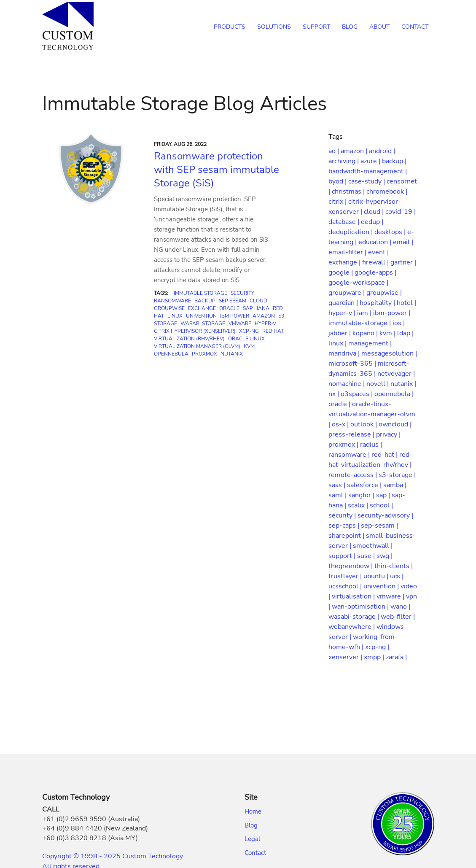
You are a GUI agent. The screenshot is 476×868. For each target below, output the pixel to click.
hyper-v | (343, 313)
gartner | (403, 262)
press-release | (352, 434)
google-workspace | (358, 283)
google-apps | (375, 272)
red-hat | (385, 455)
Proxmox (204, 354)
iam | (365, 313)
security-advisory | (385, 515)
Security (242, 293)
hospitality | (378, 303)
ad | (335, 151)
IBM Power (235, 316)
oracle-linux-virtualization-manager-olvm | (372, 414)
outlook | (364, 424)
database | (345, 222)
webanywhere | (352, 627)
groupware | (347, 293)
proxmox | (344, 445)
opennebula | (394, 394)
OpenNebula (171, 354)
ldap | (405, 333)
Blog (251, 825)
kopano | (366, 333)
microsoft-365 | (353, 364)
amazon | (355, 151)
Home (253, 811)
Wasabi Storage (203, 323)
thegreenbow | (351, 566)
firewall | (376, 262)
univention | (382, 586)
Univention (201, 316)
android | (382, 151)
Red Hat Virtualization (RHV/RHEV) (219, 335)
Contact (255, 853)
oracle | (340, 404)
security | (343, 515)
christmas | (349, 191)
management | (370, 343)
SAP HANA (256, 308)
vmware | (391, 596)
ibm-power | (392, 313)
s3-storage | (397, 475)
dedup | (372, 222)
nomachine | (347, 384)
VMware (240, 323)
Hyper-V (265, 323)
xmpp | (375, 657)
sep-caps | (345, 526)
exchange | (345, 262)
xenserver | (346, 657)
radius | (371, 445)
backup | (394, 161)
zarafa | (396, 657)
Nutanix (232, 354)
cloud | (375, 212)
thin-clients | (394, 566)
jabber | (340, 333)
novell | (378, 384)
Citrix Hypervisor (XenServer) (195, 331)
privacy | (388, 434)
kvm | (388, 333)
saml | (338, 495)
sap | (384, 495)
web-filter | (398, 617)
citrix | (338, 202)
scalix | (359, 505)
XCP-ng (249, 331)
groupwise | (384, 293)
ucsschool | (346, 586)
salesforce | (365, 485)
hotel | (406, 303)
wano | (400, 607)
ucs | (397, 576)
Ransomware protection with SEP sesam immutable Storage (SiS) (216, 170)
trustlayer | (346, 576)
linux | (338, 343)
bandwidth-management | (368, 171)
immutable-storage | (360, 323)
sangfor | (362, 495)
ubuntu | (377, 576)
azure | (371, 161)
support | (343, 556)
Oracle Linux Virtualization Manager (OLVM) (209, 342)
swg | (385, 556)
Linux (175, 316)
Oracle (229, 308)
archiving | (344, 161)
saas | (338, 485)
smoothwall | (373, 546)
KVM (249, 346)
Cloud (258, 301)
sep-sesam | (379, 526)
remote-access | (354, 475)
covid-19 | (401, 212)
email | (403, 242)
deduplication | (351, 232)
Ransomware (172, 301)
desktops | (391, 232)
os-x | (341, 424)
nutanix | (403, 384)
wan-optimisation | (361, 607)
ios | (399, 323)
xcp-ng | (377, 647)
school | (381, 505)
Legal (252, 839)
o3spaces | (358, 394)
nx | (335, 394)
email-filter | (348, 252)
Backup (205, 301)
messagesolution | (389, 353)
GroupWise (169, 308)
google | (342, 272)
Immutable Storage (200, 293)
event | (378, 252)
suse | (367, 556)
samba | (395, 485)
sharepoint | (347, 536)
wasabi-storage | (355, 617)
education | (376, 242)
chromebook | (387, 191)
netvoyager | (396, 374)
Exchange (202, 308)
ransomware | (350, 455)
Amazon (264, 316)
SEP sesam (233, 301)
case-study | (367, 181)
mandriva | (345, 353)
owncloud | (395, 424)
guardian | (344, 303)
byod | (338, 181)
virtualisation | (354, 596)
